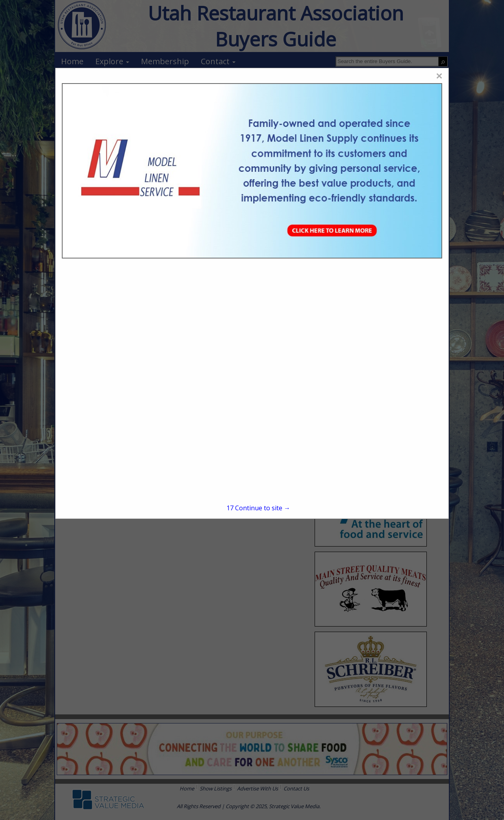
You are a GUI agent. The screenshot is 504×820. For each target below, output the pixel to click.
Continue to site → (258, 508)
